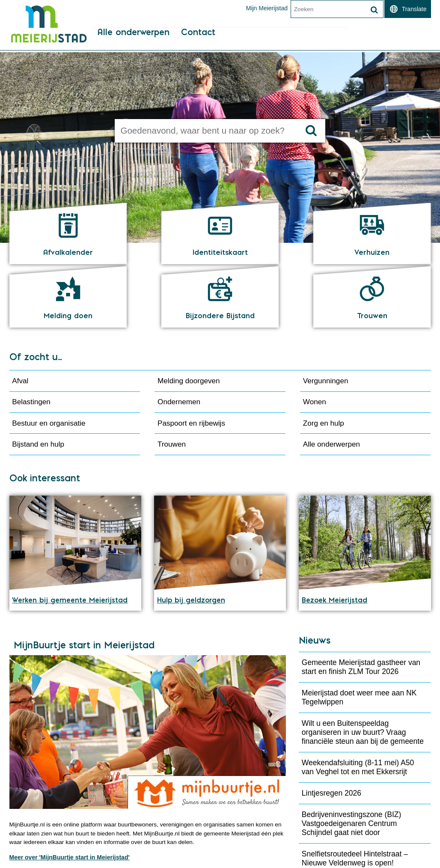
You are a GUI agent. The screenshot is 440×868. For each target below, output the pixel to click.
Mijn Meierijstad (266, 8)
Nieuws (315, 583)
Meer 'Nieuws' (325, 827)
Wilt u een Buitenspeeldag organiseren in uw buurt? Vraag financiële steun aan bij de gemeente (363, 675)
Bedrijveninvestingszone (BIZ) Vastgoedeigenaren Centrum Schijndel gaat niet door (351, 767)
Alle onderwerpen (132, 43)
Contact (197, 43)
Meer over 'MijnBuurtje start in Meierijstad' (70, 801)
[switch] (408, 9)
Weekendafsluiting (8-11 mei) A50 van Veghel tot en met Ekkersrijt (358, 710)
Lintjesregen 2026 (331, 736)
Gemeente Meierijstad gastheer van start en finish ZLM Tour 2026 (361, 610)
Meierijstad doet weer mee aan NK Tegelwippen (359, 640)
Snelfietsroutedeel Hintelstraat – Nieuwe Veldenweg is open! (355, 801)
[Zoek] (375, 10)
